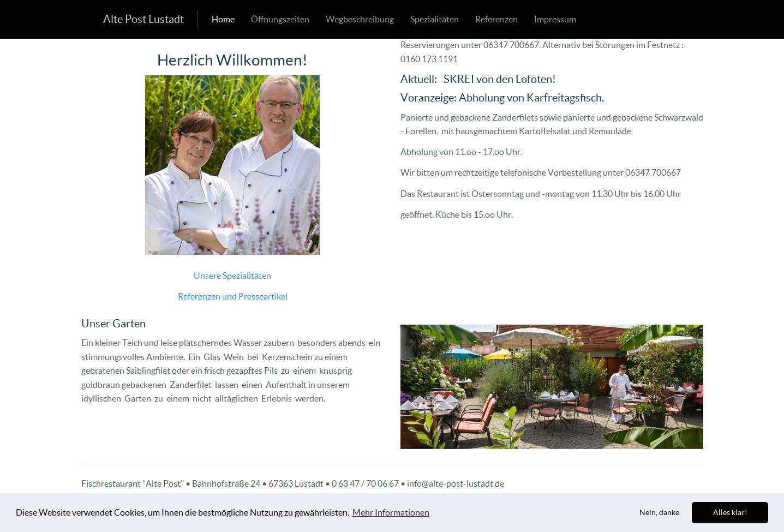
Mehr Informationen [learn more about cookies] (391, 512)
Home (223, 19)
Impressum (555, 19)
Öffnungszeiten (280, 19)
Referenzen (496, 19)
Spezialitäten (435, 19)
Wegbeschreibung (360, 19)
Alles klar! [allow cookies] (730, 512)
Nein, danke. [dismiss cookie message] (660, 512)
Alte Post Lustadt (143, 19)
